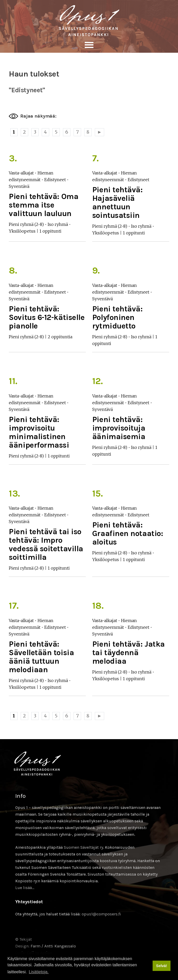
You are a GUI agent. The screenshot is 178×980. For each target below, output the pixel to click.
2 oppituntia (60, 337)
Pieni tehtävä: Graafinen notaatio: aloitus (128, 533)
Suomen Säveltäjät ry (83, 847)
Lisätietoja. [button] (39, 972)
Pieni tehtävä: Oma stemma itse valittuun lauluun (44, 205)
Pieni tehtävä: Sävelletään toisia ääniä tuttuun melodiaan (41, 657)
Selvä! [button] (161, 966)
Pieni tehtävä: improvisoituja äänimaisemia (119, 428)
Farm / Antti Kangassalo (53, 946)
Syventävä (19, 186)
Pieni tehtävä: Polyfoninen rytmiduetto (118, 317)
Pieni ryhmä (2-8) (26, 224)
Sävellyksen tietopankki (89, 21)
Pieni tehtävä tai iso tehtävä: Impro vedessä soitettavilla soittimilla (46, 544)
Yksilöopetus (22, 231)
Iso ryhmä (58, 224)
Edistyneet (55, 180)
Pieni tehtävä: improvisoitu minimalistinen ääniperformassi (39, 432)
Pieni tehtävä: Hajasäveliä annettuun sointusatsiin (118, 202)
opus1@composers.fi (101, 914)
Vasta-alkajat (21, 173)
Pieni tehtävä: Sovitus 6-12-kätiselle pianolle (47, 317)
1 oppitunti (50, 231)
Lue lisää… (25, 888)
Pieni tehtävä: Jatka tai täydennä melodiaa (129, 653)
